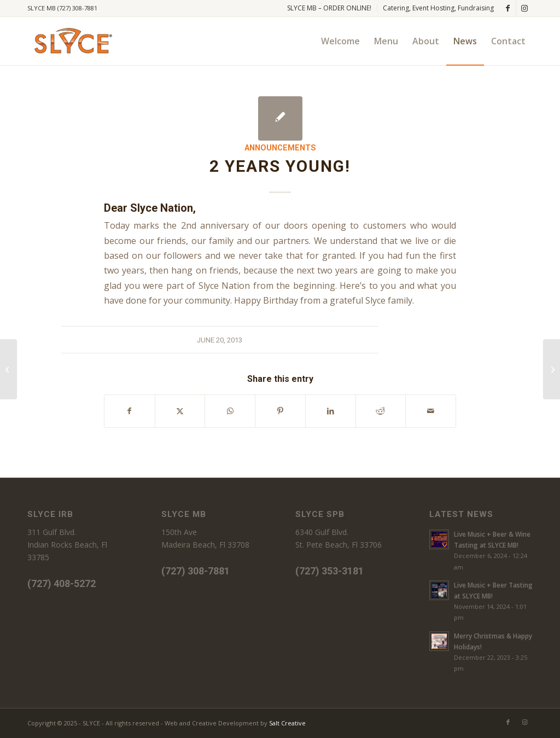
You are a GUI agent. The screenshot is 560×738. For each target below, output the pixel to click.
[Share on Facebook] (130, 411)
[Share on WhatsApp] (230, 411)
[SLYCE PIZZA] (71, 41)
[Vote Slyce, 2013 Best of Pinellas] (8, 369)
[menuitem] (329, 8)
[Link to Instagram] (524, 8)
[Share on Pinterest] (280, 411)
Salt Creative (287, 723)
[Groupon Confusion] (552, 369)
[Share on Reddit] (381, 411)
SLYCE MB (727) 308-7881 (62, 8)
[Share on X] (180, 411)
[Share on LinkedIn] (331, 411)
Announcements (280, 148)
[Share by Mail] (431, 411)
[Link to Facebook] (508, 8)
